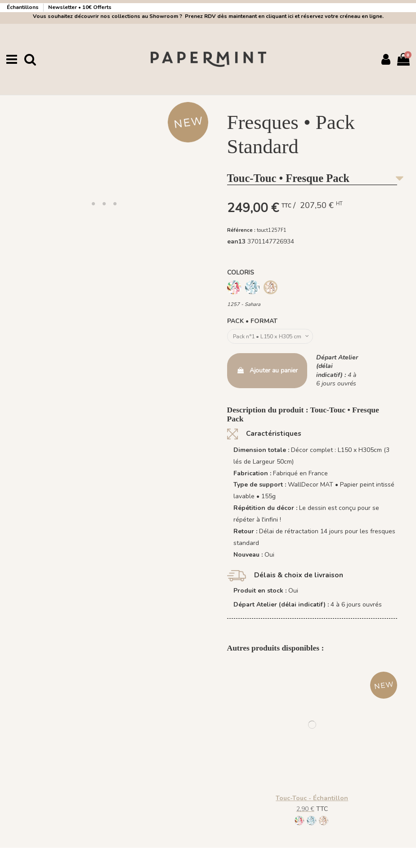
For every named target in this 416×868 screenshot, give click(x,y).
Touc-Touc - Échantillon (312, 800)
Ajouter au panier (267, 372)
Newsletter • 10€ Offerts (80, 7)
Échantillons (23, 7)
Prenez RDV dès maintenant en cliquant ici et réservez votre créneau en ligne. (283, 16)
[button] (93, 203)
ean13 (236, 241)
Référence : (241, 230)
